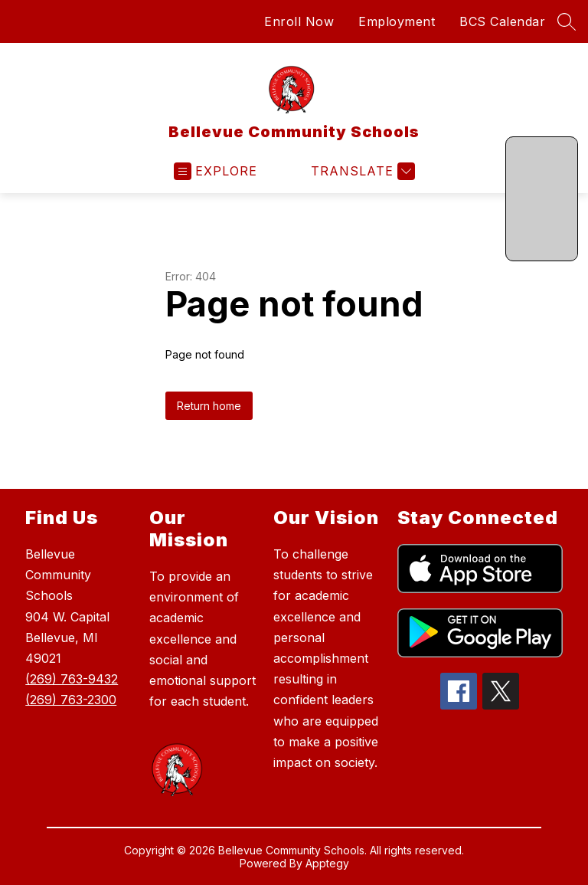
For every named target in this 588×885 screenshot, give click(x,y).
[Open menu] (216, 171)
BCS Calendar (502, 21)
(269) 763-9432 (72, 679)
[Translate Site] (361, 171)
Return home (209, 406)
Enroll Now (299, 21)
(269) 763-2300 (71, 700)
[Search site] (567, 21)
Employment (397, 21)
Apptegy (327, 863)
